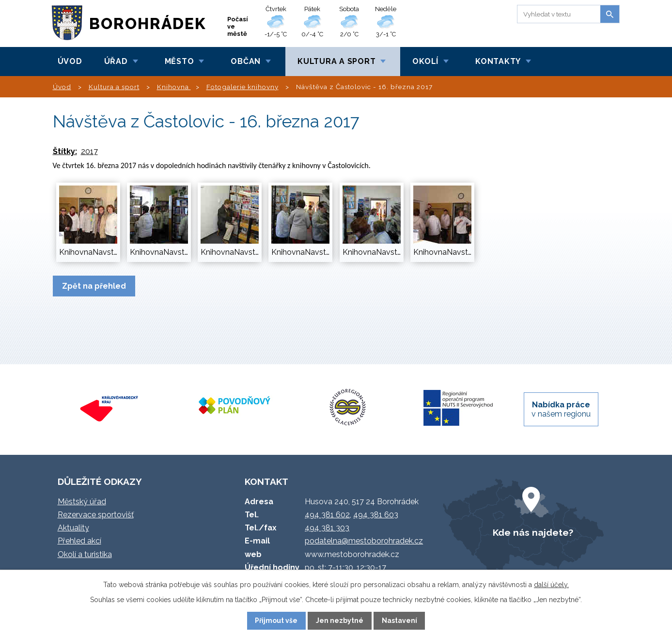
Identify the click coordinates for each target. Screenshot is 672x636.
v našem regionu (561, 409)
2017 (89, 151)
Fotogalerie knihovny (242, 87)
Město (180, 61)
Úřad (116, 61)
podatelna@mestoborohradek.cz (364, 541)
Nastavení (399, 620)
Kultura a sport (336, 61)
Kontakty (498, 61)
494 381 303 (327, 528)
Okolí (425, 61)
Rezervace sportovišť (96, 515)
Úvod (70, 61)
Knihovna (174, 87)
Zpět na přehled (94, 286)
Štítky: (65, 151)
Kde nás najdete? (533, 532)
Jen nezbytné (340, 620)
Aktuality (73, 528)
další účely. (551, 585)
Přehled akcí (79, 541)
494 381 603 (376, 515)
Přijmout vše (276, 620)
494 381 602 (327, 515)
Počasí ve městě (238, 26)
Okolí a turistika (85, 554)
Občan (246, 61)
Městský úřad (82, 502)
